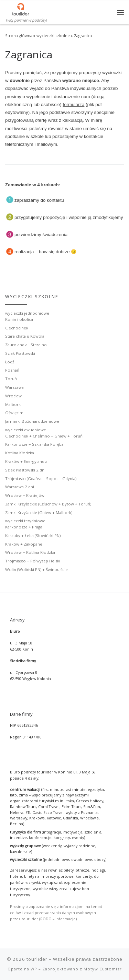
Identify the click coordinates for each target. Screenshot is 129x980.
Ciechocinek (17, 328)
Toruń (11, 379)
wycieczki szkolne (53, 36)
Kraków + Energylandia (26, 461)
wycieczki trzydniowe (25, 521)
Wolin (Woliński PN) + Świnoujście (36, 569)
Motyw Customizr (103, 969)
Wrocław (13, 396)
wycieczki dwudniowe (26, 430)
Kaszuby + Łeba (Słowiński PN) (33, 535)
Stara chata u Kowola (25, 336)
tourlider (37, 959)
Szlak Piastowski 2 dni (25, 470)
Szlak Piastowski (20, 353)
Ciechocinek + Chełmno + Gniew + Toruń (44, 436)
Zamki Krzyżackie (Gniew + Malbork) (39, 512)
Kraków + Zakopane (24, 544)
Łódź (10, 362)
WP (34, 969)
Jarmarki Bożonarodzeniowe (32, 421)
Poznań (12, 370)
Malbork (13, 404)
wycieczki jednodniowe (27, 313)
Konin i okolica (19, 319)
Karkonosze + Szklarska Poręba (34, 444)
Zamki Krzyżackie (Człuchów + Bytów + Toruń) (48, 504)
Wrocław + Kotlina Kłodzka (30, 552)
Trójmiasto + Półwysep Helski (33, 561)
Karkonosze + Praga (24, 527)
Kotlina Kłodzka (20, 453)
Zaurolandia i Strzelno (26, 345)
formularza (73, 104)
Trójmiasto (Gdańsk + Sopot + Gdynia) (41, 479)
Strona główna (19, 36)
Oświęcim (14, 413)
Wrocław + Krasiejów (25, 495)
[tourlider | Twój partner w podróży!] (21, 9)
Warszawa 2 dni (20, 487)
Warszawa (14, 387)
